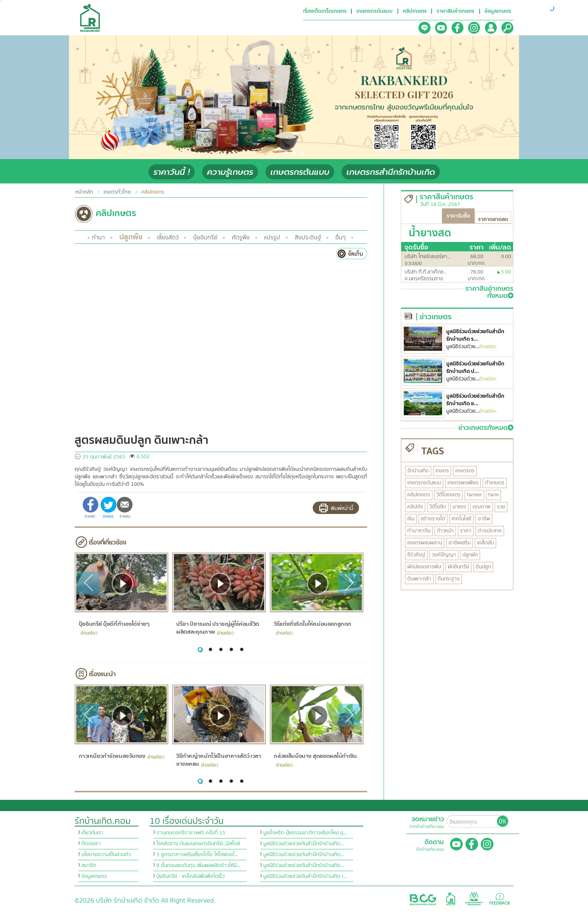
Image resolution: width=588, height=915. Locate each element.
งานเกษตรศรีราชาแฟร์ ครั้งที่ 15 (191, 833)
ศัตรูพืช (241, 237)
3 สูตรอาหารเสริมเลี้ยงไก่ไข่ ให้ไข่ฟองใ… (197, 855)
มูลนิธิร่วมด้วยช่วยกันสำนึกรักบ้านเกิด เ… (305, 876)
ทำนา (98, 237)
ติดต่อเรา (91, 844)
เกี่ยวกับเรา (92, 833)
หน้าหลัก (84, 192)
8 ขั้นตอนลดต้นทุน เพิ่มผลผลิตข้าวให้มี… (198, 865)
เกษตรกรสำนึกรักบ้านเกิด (391, 172)
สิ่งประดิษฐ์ (308, 237)
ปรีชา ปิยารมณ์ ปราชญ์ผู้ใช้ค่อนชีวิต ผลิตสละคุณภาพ (218, 628)
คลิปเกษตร (153, 192)
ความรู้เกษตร (230, 172)
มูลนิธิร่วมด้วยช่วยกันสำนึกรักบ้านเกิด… (304, 844)
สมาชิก (89, 865)
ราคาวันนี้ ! (172, 172)
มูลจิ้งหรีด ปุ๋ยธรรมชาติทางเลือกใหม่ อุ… (305, 833)
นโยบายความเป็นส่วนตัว (106, 855)
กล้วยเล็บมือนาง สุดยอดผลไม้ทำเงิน (315, 759)
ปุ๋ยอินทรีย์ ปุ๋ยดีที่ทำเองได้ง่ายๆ (114, 627)
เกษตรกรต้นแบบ (300, 172)
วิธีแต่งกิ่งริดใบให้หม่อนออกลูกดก (313, 627)
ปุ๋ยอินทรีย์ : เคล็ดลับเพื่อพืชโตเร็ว (190, 876)
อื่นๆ (340, 237)
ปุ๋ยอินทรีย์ (205, 237)
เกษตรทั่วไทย (117, 192)
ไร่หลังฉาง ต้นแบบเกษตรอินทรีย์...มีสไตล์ (198, 844)
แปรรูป (272, 237)
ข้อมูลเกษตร (94, 876)
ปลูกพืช (131, 237)
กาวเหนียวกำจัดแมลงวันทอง (121, 756)
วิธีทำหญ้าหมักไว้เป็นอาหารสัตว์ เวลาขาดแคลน (219, 760)
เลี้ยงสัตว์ (168, 237)
